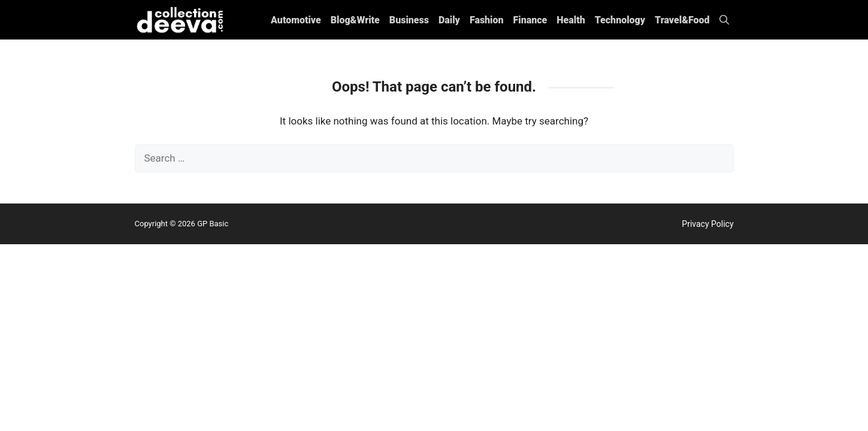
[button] (724, 20)
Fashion (487, 20)
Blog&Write (355, 20)
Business (409, 20)
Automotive (296, 20)
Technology (620, 20)
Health (571, 20)
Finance (530, 20)
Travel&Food (682, 20)
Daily (449, 20)
